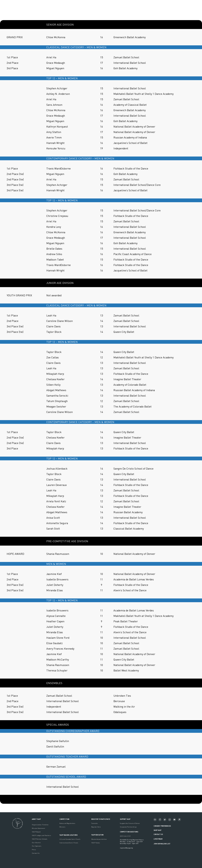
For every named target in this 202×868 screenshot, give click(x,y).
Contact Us (36, 853)
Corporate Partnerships (128, 827)
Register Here (96, 827)
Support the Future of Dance (130, 823)
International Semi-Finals (69, 843)
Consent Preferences (162, 826)
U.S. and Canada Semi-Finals (70, 839)
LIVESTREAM (159, 839)
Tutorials (94, 823)
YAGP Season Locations (68, 835)
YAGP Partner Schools (40, 839)
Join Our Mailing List (162, 844)
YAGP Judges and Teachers (41, 835)
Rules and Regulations (67, 823)
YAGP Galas (96, 843)
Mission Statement (38, 828)
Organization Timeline (40, 825)
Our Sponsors (37, 846)
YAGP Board (36, 832)
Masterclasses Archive (99, 839)
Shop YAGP (157, 830)
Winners (62, 827)
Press (34, 850)
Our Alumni (36, 843)
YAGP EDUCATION (97, 835)
